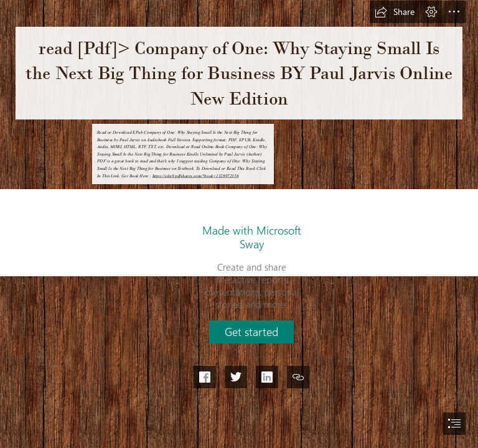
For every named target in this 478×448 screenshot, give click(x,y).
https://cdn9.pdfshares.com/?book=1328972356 (195, 175)
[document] (239, 224)
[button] (395, 12)
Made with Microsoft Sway (252, 237)
